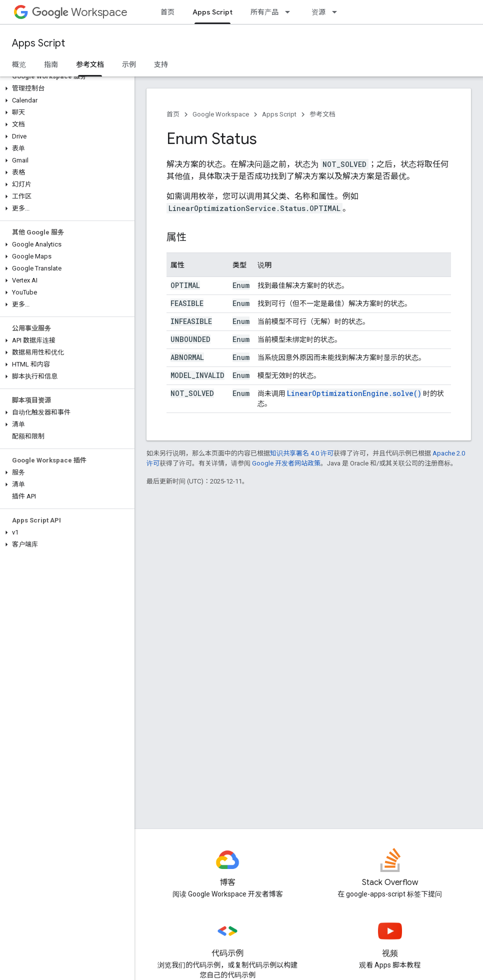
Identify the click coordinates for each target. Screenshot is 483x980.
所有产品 (264, 12)
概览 (19, 64)
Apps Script (38, 43)
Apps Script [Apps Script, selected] (212, 12)
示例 (129, 64)
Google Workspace (221, 114)
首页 (167, 12)
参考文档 (322, 114)
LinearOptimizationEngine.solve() (354, 393)
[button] (65, 88)
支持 (161, 64)
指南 (51, 64)
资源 (318, 12)
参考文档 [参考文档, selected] (90, 64)
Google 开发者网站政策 (286, 463)
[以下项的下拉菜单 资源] (337, 12)
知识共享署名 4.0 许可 (302, 453)
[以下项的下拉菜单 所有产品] (290, 12)
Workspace (80, 12)
